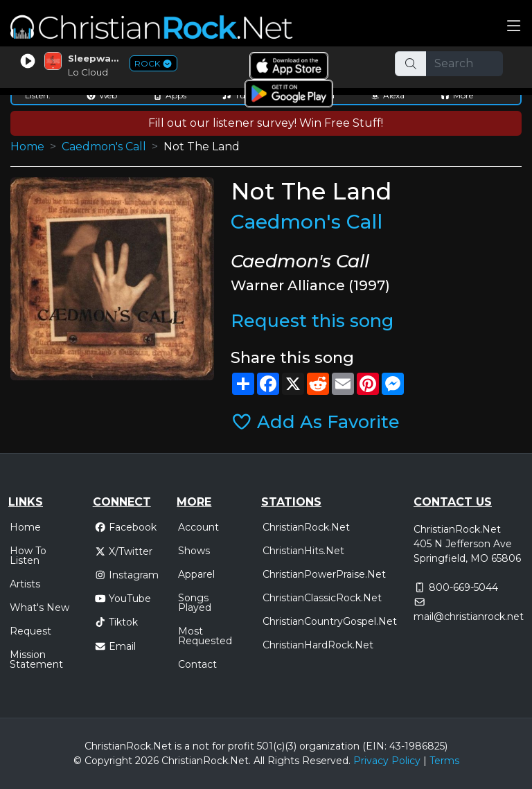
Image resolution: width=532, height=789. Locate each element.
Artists (25, 584)
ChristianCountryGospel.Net (330, 621)
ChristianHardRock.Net (318, 645)
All (259, 761)
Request (30, 631)
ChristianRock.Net (306, 527)
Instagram (127, 575)
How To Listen (28, 556)
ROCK (153, 63)
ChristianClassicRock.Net (322, 598)
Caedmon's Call (104, 147)
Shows (194, 551)
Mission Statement (36, 659)
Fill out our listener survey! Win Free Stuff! (266, 123)
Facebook (126, 527)
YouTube (123, 599)
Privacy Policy (387, 761)
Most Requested (205, 636)
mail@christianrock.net (469, 617)
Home (27, 147)
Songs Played (195, 603)
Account (198, 527)
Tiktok (116, 622)
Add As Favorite (316, 422)
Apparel (196, 574)
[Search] (465, 64)
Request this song (312, 320)
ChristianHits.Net (303, 551)
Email (115, 646)
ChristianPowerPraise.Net (324, 574)
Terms (444, 761)
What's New (39, 608)
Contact (197, 664)
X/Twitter (124, 551)
